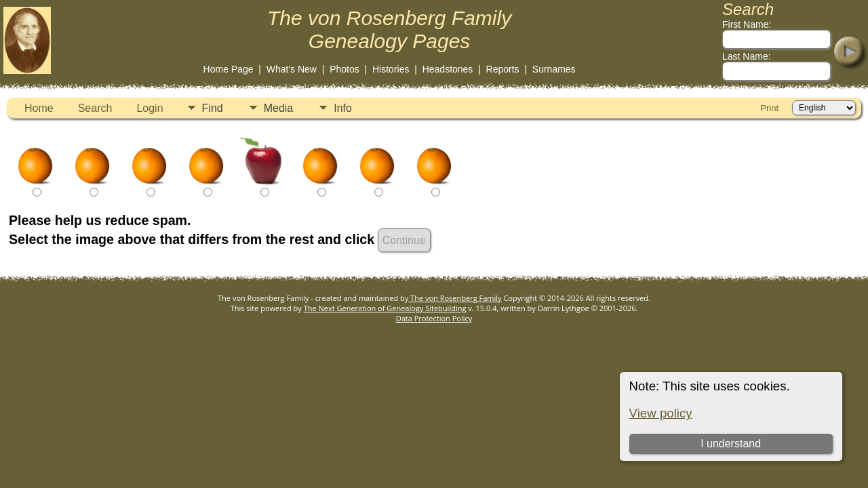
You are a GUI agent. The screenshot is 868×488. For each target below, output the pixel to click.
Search (95, 108)
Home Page (229, 69)
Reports (503, 69)
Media (279, 108)
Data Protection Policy (434, 318)
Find (213, 108)
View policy (661, 413)
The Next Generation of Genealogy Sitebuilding (385, 308)
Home (39, 108)
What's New (292, 69)
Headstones (448, 69)
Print (769, 108)
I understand (731, 444)
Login (150, 108)
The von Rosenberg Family (455, 298)
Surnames (554, 69)
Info (343, 108)
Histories (391, 69)
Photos (344, 69)
